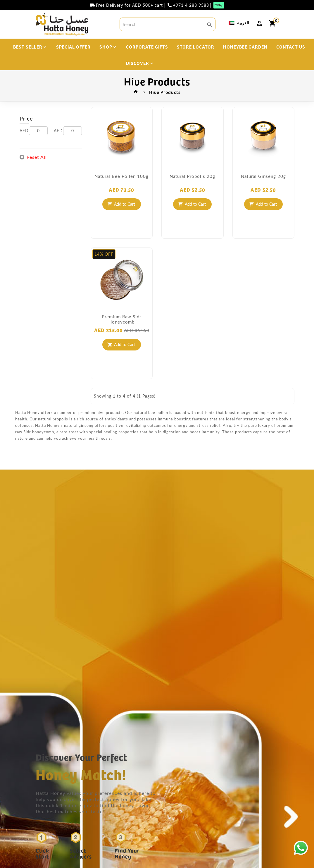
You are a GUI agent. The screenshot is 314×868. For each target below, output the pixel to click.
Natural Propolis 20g (192, 178)
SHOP (106, 47)
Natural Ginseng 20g (263, 178)
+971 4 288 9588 (191, 5)
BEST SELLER (28, 47)
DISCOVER (138, 63)
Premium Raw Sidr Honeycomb (121, 321)
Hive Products (165, 94)
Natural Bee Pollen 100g (121, 178)
